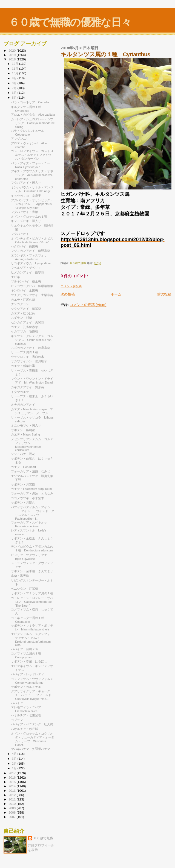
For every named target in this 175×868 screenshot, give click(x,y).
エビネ (15, 277)
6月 (15, 93)
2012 (12, 795)
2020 (12, 50)
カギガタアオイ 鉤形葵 (28, 387)
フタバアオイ (20, 234)
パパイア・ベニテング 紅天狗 (32, 724)
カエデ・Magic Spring (25, 434)
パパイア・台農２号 (25, 649)
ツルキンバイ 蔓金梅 (26, 281)
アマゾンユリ (20, 139)
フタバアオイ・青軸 (25, 212)
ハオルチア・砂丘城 (25, 729)
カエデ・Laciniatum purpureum (31, 489)
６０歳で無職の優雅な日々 (70, 22)
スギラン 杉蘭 (21, 318)
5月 (15, 98)
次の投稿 (68, 294)
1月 (15, 768)
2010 (12, 804)
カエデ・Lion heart (23, 467)
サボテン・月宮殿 (23, 484)
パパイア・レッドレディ (28, 674)
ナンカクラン (21, 304)
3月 (15, 759)
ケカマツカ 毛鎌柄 (25, 331)
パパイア (17, 703)
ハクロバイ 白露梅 (25, 246)
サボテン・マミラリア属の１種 (32, 593)
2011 (12, 799)
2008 (12, 812)
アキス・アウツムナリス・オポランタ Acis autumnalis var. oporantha (32, 175)
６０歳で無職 (43, 838)
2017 (12, 773)
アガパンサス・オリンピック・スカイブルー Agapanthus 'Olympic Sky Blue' (32, 204)
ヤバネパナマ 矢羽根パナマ (31, 749)
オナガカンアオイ (23, 405)
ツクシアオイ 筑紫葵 (26, 309)
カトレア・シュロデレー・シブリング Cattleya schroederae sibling (33, 123)
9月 (15, 78)
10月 (16, 73)
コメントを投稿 (71, 286)
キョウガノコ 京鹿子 (26, 196)
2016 (12, 777)
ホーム (116, 294)
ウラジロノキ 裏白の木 (28, 357)
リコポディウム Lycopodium (31, 263)
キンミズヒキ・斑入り (26, 221)
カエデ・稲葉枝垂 (23, 366)
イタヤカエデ (20, 392)
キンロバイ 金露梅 (25, 290)
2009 (12, 808)
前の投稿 (164, 294)
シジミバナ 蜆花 (23, 454)
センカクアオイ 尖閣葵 (28, 322)
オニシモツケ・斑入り (26, 425)
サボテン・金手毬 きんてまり (32, 571)
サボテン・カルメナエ (26, 687)
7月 (15, 88)
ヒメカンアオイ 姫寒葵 (28, 272)
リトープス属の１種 (25, 352)
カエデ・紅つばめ (23, 313)
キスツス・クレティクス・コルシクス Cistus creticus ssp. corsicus (32, 340)
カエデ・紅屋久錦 (23, 300)
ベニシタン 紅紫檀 (25, 589)
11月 (16, 69)
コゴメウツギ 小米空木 (28, 498)
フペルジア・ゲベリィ (26, 268)
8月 (15, 83)
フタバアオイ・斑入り (26, 183)
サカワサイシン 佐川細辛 (29, 361)
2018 (12, 59)
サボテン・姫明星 (23, 430)
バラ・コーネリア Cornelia (30, 102)
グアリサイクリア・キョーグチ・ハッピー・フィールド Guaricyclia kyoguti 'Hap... (33, 695)
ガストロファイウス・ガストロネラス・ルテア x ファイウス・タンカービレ (32, 155)
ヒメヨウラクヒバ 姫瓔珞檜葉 (32, 286)
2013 (12, 790)
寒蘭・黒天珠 (21, 576)
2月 (15, 764)
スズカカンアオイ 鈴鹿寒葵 (31, 348)
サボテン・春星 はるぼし (29, 661)
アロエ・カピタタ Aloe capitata (33, 115)
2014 (12, 786)
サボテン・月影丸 (25, 502)
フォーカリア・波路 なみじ (31, 471)
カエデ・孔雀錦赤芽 (25, 327)
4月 (15, 754)
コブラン (18, 720)
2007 (12, 817)
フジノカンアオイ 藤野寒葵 (31, 251)
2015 (12, 782)
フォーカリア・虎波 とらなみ (32, 493)
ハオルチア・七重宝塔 (26, 715)
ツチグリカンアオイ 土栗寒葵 (32, 295)
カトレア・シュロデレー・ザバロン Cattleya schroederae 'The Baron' (32, 602)
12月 (16, 64)
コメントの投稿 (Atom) (88, 305)
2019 (12, 55)
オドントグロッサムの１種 (29, 217)
